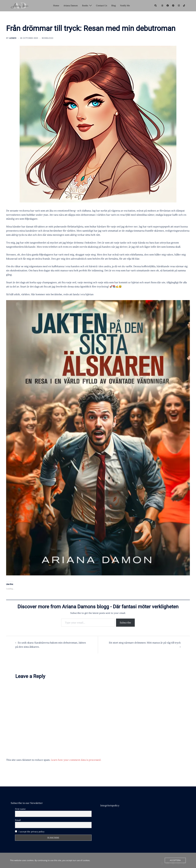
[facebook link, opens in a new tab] (168, 6)
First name (20, 809)
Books (85, 6)
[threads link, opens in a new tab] (162, 6)
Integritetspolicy (110, 805)
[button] (156, 6)
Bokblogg (48, 38)
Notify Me (125, 6)
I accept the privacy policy (30, 832)
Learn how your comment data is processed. (76, 760)
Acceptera (175, 860)
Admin (13, 38)
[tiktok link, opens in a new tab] (184, 6)
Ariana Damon (71, 6)
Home (56, 6)
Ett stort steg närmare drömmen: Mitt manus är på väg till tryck (145, 643)
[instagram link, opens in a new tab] (179, 6)
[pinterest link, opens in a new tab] (173, 6)
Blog (114, 6)
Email (18, 820)
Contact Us (102, 6)
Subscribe (125, 623)
